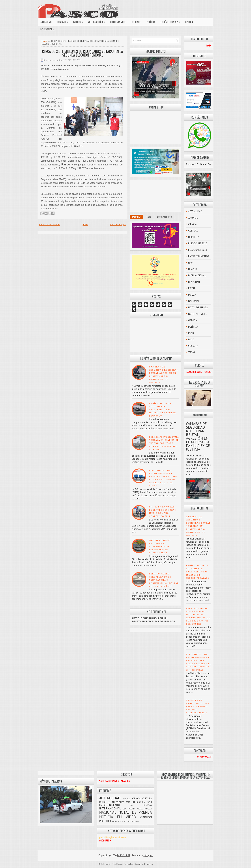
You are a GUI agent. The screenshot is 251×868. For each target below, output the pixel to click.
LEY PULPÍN (194, 282)
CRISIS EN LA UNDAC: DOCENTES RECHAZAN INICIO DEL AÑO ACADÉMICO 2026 (198, 706)
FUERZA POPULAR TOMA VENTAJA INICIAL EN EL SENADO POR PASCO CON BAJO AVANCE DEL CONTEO (164, 443)
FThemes (148, 864)
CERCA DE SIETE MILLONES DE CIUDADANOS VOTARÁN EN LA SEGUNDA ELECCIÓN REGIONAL (83, 53)
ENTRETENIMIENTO (199, 256)
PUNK (191, 333)
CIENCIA (192, 224)
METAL (192, 288)
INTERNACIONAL (47, 29)
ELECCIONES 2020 (198, 243)
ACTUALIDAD (46, 22)
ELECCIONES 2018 (198, 250)
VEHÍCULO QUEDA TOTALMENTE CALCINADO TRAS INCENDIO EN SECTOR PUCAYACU (163, 410)
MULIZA (192, 295)
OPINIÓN (189, 22)
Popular (136, 217)
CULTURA (193, 231)
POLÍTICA (151, 22)
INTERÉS (79, 21)
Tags (149, 217)
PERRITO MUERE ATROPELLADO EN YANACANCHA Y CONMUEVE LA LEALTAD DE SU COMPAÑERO (164, 580)
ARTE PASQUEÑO (98, 21)
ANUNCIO (193, 218)
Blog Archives (164, 217)
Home (44, 41)
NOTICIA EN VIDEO (118, 22)
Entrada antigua (118, 224)
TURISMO (64, 21)
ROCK (191, 340)
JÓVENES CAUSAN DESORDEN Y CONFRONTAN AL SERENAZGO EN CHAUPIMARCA (160, 547)
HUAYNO (193, 269)
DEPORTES (136, 22)
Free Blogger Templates (122, 864)
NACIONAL (194, 301)
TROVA (192, 352)
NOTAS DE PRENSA (198, 308)
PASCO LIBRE (124, 855)
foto (190, 263)
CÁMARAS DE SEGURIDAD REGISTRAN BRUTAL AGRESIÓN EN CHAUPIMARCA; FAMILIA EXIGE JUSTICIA (198, 436)
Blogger (149, 855)
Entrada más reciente (49, 224)
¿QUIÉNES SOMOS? (172, 21)
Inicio (85, 224)
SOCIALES (193, 346)
